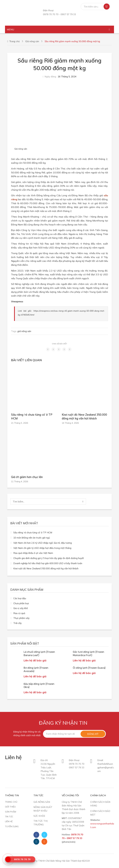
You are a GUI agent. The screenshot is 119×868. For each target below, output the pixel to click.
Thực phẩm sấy (21, 618)
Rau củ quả (19, 613)
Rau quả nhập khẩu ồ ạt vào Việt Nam (33, 553)
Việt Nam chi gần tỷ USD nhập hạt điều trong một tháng (42, 548)
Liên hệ (9, 821)
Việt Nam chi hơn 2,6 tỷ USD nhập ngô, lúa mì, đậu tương (43, 543)
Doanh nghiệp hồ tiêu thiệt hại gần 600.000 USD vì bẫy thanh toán (48, 563)
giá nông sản (24, 331)
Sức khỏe (39, 816)
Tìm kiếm (107, 7)
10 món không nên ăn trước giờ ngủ (32, 538)
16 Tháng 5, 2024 (67, 77)
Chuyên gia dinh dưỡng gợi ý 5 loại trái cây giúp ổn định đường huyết (49, 558)
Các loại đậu (20, 598)
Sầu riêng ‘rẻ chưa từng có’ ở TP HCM (32, 417)
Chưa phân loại (21, 603)
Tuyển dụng (12, 826)
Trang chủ (15, 41)
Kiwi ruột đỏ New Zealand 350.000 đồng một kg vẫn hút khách (84, 417)
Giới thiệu (10, 807)
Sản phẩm (11, 812)
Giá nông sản (32, 41)
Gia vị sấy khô (21, 608)
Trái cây (17, 623)
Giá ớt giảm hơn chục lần (27, 477)
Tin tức (9, 816)
